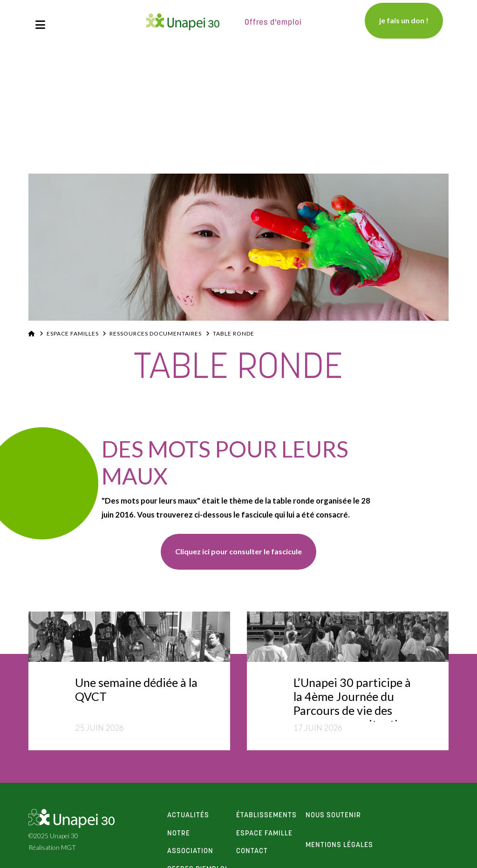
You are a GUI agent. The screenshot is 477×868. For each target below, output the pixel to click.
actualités (188, 815)
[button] (40, 25)
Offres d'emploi (273, 23)
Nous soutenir (333, 815)
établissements (266, 815)
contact (252, 851)
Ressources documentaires (156, 333)
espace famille (264, 834)
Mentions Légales (339, 845)
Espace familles (73, 333)
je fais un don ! (404, 20)
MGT (68, 847)
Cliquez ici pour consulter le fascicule (238, 551)
